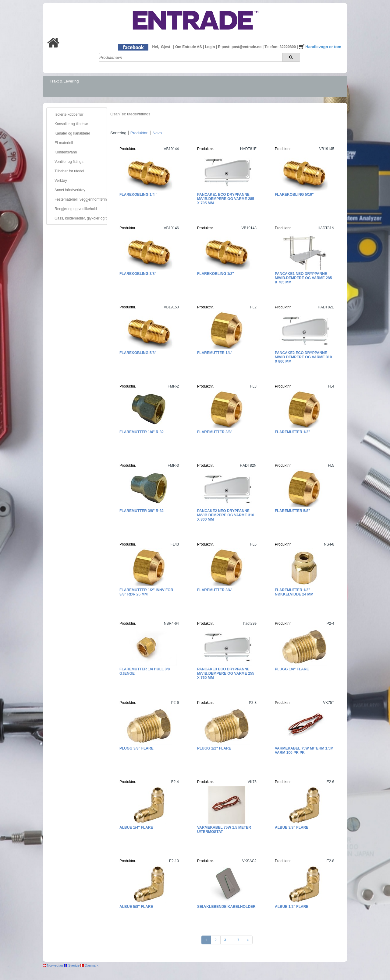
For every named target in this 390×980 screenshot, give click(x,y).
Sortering (118, 133)
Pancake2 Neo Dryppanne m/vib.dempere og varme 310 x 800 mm (226, 515)
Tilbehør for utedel (69, 171)
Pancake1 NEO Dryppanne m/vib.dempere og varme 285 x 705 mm (303, 278)
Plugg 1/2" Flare (214, 748)
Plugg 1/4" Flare (292, 669)
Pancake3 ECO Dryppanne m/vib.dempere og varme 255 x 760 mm (226, 673)
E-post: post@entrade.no (240, 47)
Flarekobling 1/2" (216, 274)
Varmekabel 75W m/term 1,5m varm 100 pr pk (304, 750)
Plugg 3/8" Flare (136, 748)
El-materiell (64, 143)
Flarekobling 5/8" (138, 353)
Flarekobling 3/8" (138, 274)
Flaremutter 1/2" (292, 432)
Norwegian (53, 965)
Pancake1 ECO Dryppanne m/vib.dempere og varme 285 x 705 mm (226, 199)
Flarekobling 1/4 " (138, 195)
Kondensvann (66, 152)
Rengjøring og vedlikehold (76, 209)
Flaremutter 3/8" (215, 432)
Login (211, 47)
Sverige (72, 965)
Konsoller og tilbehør (71, 124)
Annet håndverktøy (70, 190)
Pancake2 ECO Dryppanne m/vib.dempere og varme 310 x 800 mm (303, 357)
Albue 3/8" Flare (292, 827)
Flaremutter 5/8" (292, 511)
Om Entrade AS (189, 47)
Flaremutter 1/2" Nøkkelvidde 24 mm (294, 592)
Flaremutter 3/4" (215, 590)
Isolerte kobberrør (69, 114)
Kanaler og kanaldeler (72, 133)
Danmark (89, 965)
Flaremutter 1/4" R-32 (142, 432)
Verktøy (61, 181)
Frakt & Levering (64, 81)
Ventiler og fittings (69, 162)
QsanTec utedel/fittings (130, 114)
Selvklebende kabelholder (226, 907)
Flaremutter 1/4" (215, 353)
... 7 (236, 940)
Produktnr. (139, 133)
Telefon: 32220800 (281, 47)
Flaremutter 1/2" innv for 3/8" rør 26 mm (146, 592)
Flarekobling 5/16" (294, 195)
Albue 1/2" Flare (292, 907)
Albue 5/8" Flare (136, 907)
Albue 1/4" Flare (136, 827)
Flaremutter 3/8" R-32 (142, 511)
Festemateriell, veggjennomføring (80, 199)
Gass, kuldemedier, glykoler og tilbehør (80, 218)
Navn (157, 133)
